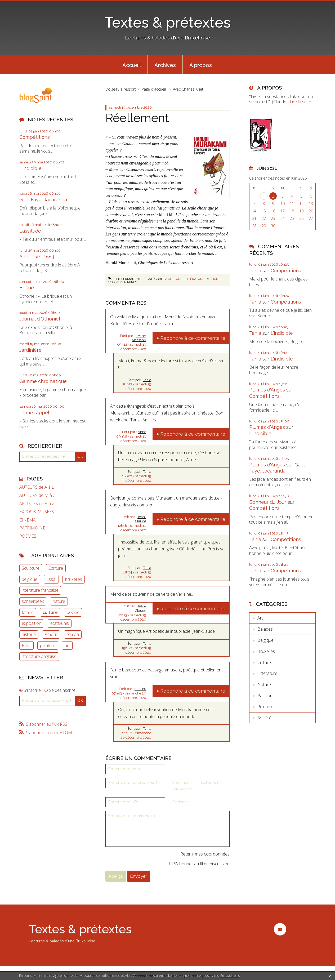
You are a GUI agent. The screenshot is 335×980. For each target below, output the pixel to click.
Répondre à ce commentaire (193, 338)
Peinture (265, 707)
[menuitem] (132, 65)
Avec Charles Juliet (188, 89)
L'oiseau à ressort (121, 89)
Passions (213, 279)
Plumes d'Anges (267, 390)
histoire (29, 634)
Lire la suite (300, 102)
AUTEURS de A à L (37, 487)
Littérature (194, 279)
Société (264, 718)
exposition (32, 623)
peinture (48, 645)
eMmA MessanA (139, 338)
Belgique (265, 640)
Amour (51, 634)
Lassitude (30, 231)
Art (260, 618)
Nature (264, 684)
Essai (51, 579)
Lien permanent (124, 279)
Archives (165, 65)
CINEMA (28, 520)
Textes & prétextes (168, 22)
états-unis (60, 623)
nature (59, 601)
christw (140, 689)
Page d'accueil (154, 89)
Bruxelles (266, 651)
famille (28, 612)
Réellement (137, 118)
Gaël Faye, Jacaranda (43, 200)
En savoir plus (230, 976)
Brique (27, 288)
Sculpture (31, 568)
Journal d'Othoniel (40, 319)
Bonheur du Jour (268, 502)
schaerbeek (33, 601)
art (67, 645)
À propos (201, 65)
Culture (175, 279)
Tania (147, 380)
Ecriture (56, 568)
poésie (73, 612)
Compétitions (35, 137)
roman (73, 634)
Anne (142, 432)
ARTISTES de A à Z (37, 504)
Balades (265, 629)
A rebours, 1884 (37, 257)
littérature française (40, 590)
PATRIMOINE (32, 528)
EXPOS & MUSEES (37, 512)
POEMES (28, 536)
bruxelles (74, 579)
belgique (30, 579)
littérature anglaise (39, 656)
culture (50, 612)
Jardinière (30, 350)
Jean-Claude (141, 519)
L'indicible (30, 168)
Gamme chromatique (43, 381)
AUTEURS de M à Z (37, 495)
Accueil (132, 65)
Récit (26, 645)
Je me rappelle (36, 413)
